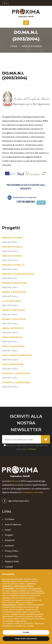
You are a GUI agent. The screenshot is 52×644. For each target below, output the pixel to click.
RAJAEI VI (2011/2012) (14, 319)
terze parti (39, 591)
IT (5, 4)
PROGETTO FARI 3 (12, 256)
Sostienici (9, 545)
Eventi (8, 530)
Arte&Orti (10, 540)
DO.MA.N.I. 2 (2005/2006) (16, 382)
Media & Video (12, 561)
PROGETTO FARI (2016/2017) (18, 274)
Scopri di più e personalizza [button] (26, 639)
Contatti (9, 567)
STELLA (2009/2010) (13, 346)
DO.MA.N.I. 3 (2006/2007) (16, 373)
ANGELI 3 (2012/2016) (14, 292)
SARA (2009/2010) (12, 337)
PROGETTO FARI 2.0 (13, 265)
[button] (48, 574)
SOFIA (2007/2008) (13, 364)
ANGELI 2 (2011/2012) (14, 310)
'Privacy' (32, 449)
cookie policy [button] (37, 589)
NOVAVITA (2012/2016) (14, 283)
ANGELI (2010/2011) (13, 328)
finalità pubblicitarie (9, 605)
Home (14, 46)
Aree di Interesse (32, 46)
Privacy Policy (12, 551)
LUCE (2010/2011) (12, 301)
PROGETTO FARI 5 (12, 238)
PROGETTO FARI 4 (12, 247)
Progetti (9, 535)
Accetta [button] (26, 632)
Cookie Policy (12, 556)
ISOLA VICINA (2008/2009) (17, 355)
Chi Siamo (10, 519)
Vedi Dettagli (10, 242)
